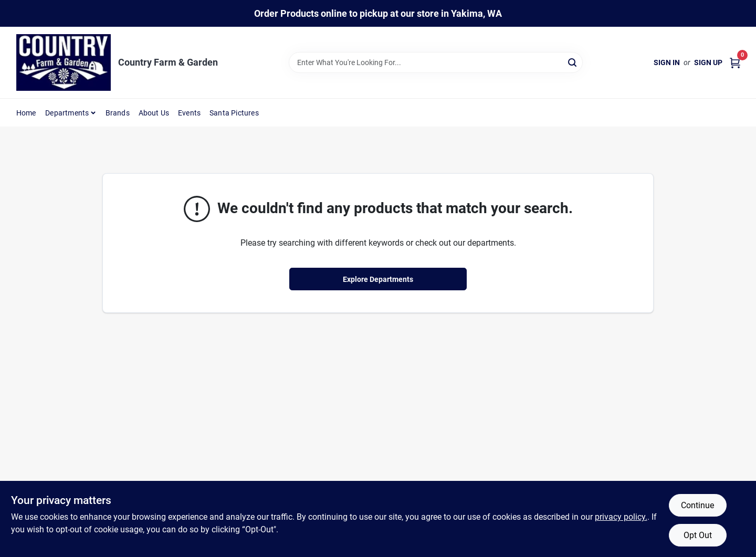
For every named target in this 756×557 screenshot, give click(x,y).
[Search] (573, 62)
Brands (118, 113)
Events (189, 113)
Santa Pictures (234, 113)
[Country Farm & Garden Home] (64, 62)
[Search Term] (436, 62)
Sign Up (708, 62)
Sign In (667, 62)
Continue (697, 505)
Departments (67, 113)
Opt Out (698, 535)
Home (26, 113)
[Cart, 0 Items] (735, 63)
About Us (154, 113)
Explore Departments (378, 279)
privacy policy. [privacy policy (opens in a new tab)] (621, 517)
